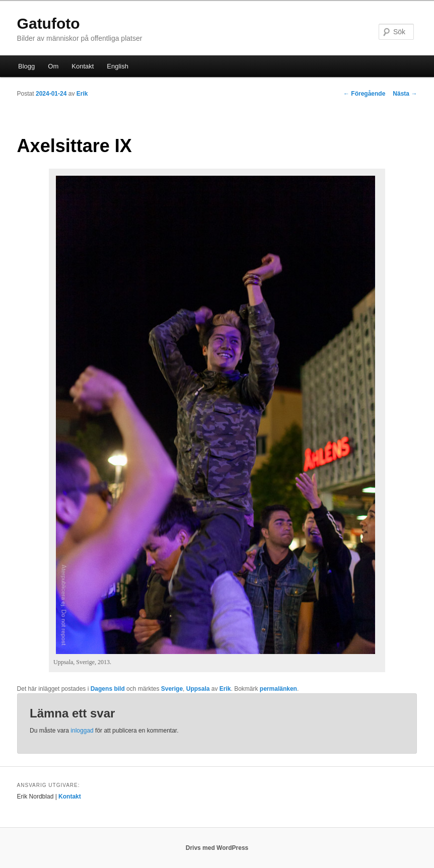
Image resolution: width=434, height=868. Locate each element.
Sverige (172, 689)
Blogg (26, 66)
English (118, 66)
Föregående (364, 94)
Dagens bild (108, 689)
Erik (82, 94)
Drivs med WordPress (217, 848)
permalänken (278, 689)
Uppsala (198, 689)
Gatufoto (49, 23)
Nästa (405, 94)
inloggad (82, 731)
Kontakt (83, 66)
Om (53, 66)
